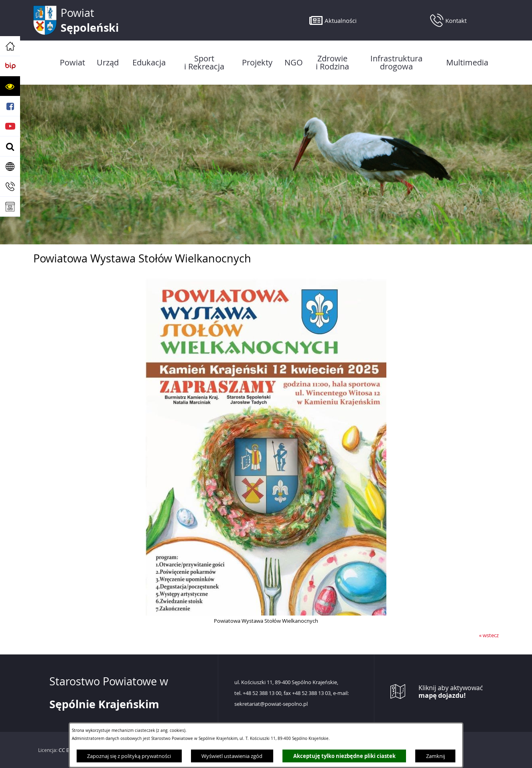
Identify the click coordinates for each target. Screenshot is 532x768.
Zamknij (436, 756)
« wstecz (489, 635)
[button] (10, 86)
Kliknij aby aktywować (451, 692)
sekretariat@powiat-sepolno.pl (271, 704)
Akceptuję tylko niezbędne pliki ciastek (344, 756)
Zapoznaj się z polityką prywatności (129, 756)
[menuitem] (72, 63)
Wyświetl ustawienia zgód (232, 756)
